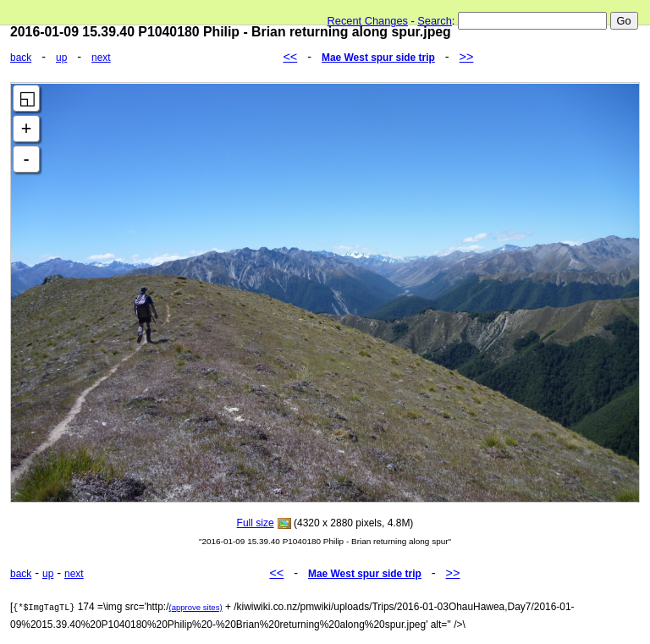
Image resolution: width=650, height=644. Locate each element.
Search (435, 21)
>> (467, 57)
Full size (256, 523)
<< (290, 57)
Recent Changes (368, 21)
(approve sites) (195, 607)
